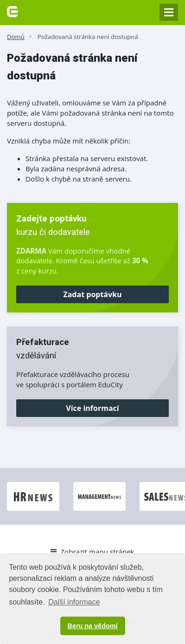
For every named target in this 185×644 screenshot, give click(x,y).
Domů (16, 37)
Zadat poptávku (92, 294)
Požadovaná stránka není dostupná (88, 37)
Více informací (92, 408)
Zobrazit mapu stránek (92, 552)
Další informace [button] (74, 602)
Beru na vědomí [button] (93, 626)
